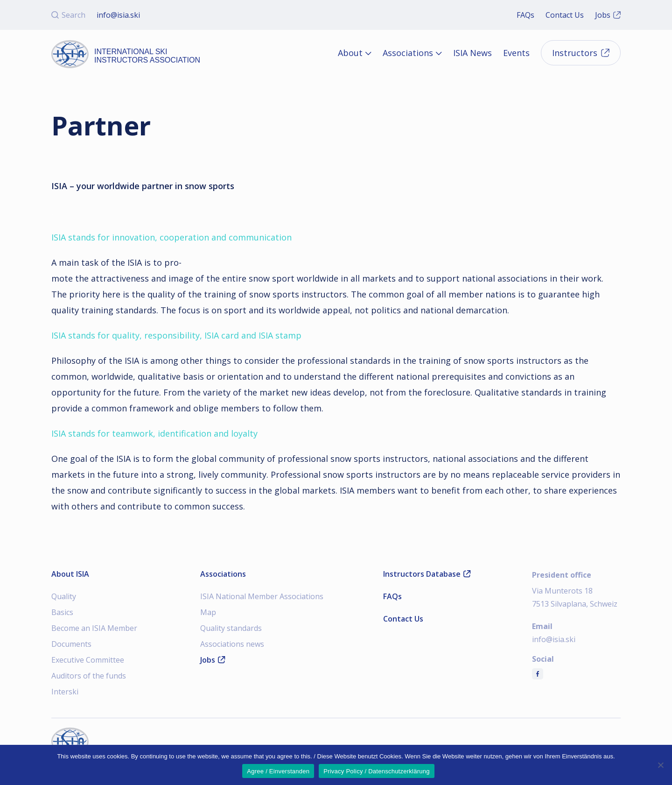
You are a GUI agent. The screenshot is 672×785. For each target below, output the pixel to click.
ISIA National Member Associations (262, 596)
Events (516, 53)
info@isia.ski (118, 15)
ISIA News (472, 53)
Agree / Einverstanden (278, 771)
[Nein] (660, 765)
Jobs (608, 15)
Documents (71, 644)
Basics (62, 612)
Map (208, 612)
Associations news (232, 644)
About (350, 53)
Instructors (581, 53)
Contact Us (565, 15)
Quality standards (231, 628)
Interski (65, 692)
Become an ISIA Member (94, 628)
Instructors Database (427, 574)
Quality (64, 596)
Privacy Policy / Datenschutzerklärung (376, 771)
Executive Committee (88, 660)
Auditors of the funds (89, 676)
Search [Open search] (68, 15)
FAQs (525, 15)
